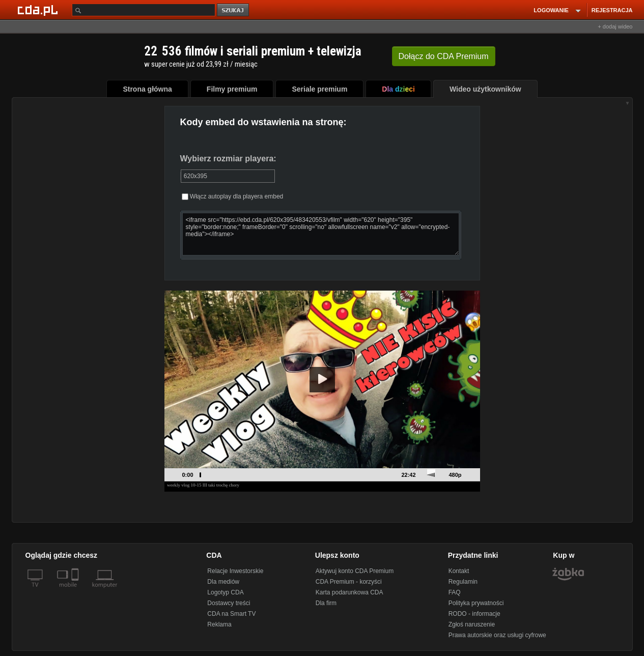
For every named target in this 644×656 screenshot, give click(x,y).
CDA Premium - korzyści (349, 582)
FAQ (455, 592)
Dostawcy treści (229, 603)
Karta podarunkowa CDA (349, 592)
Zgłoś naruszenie (472, 624)
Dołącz (444, 56)
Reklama (219, 624)
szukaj (234, 10)
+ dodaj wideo (615, 26)
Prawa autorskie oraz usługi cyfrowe (497, 635)
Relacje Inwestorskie (235, 571)
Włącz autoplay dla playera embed (233, 196)
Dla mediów (223, 582)
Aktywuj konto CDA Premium (355, 571)
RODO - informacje (474, 614)
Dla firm (326, 603)
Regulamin (463, 582)
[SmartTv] (76, 591)
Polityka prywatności (476, 603)
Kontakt (459, 571)
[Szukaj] (144, 10)
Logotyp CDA (225, 592)
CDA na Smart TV (231, 614)
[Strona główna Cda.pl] (39, 10)
